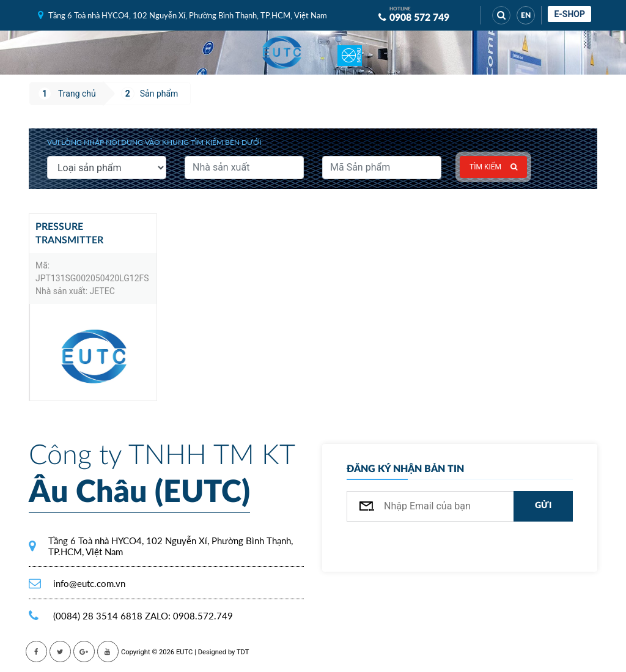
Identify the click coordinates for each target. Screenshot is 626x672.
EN (526, 15)
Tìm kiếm (493, 167)
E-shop (569, 14)
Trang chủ (77, 94)
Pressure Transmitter (69, 234)
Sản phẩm (159, 94)
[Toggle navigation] (350, 53)
